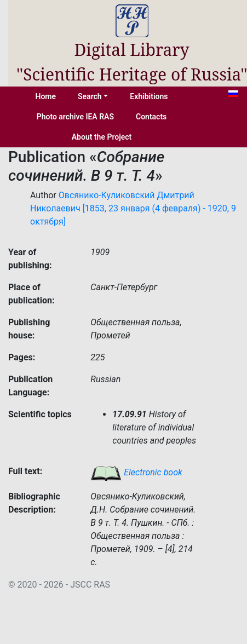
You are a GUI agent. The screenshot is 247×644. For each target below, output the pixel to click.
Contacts (151, 117)
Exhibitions (149, 96)
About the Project (102, 137)
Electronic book (136, 472)
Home (46, 96)
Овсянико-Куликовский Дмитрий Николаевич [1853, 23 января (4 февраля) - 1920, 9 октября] (133, 208)
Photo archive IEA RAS (75, 117)
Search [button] (90, 96)
